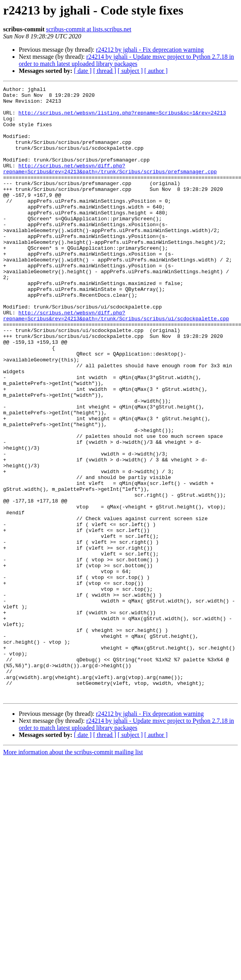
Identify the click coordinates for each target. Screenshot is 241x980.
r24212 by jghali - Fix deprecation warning (150, 50)
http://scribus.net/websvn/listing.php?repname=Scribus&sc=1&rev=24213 (122, 118)
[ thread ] (105, 71)
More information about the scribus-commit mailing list (73, 874)
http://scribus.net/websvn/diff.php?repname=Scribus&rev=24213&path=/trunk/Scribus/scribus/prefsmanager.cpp (110, 185)
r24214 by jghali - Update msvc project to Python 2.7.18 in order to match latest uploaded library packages (126, 60)
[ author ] (156, 71)
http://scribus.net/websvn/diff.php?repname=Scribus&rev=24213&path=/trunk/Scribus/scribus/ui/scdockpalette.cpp (116, 362)
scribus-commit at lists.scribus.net (89, 29)
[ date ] (83, 71)
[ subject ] (130, 71)
